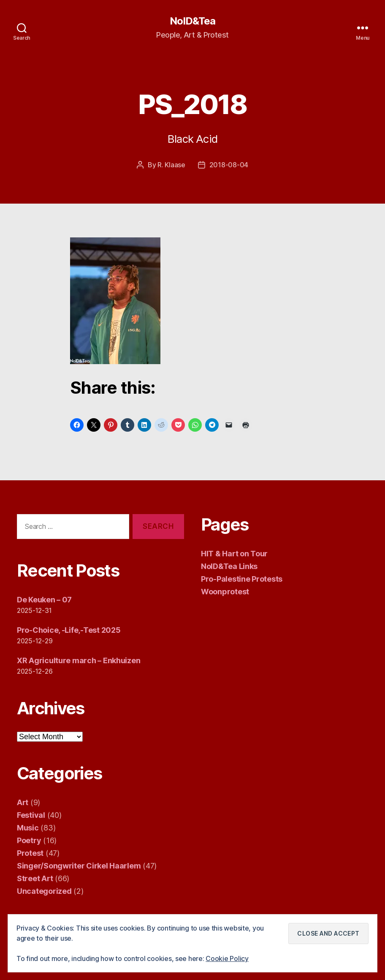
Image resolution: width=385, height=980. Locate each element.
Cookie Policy (227, 958)
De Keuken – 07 (44, 600)
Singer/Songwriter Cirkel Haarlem (79, 866)
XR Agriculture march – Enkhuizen (79, 660)
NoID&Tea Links (229, 566)
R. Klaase (171, 165)
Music (28, 828)
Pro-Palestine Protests (242, 579)
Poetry (29, 840)
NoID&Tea (192, 21)
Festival (31, 815)
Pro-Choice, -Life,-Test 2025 (69, 630)
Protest (30, 853)
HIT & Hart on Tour (234, 554)
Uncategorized (44, 891)
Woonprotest (225, 592)
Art (23, 802)
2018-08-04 (229, 165)
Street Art (35, 878)
